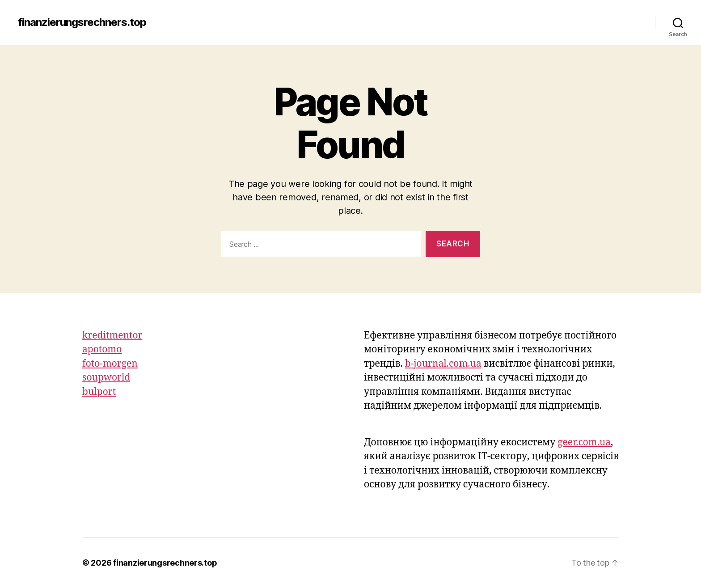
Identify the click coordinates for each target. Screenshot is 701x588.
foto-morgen (110, 364)
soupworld (106, 378)
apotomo (102, 349)
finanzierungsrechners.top (82, 22)
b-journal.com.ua (443, 364)
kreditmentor (112, 336)
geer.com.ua (584, 442)
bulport (99, 392)
